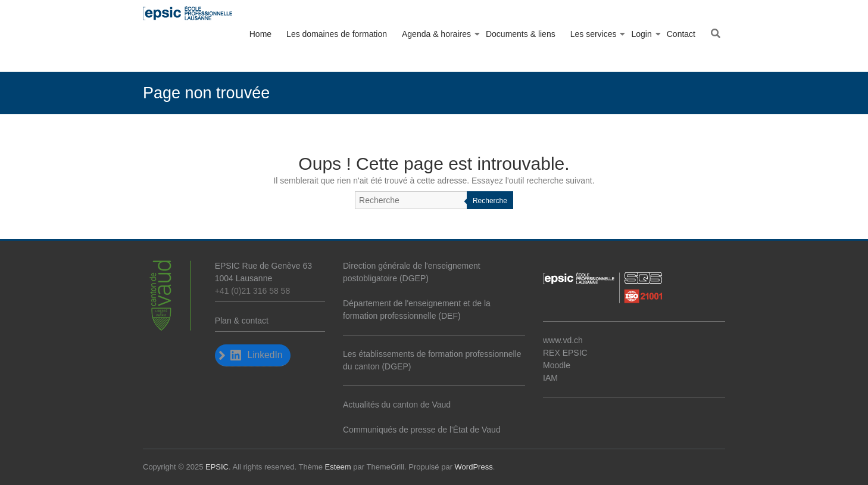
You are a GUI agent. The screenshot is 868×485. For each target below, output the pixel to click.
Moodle (557, 365)
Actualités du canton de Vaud (397, 405)
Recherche (490, 201)
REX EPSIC (565, 353)
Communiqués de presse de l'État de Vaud (422, 430)
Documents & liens (521, 34)
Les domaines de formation (337, 34)
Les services (594, 34)
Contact (681, 34)
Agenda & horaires (436, 34)
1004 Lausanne (244, 278)
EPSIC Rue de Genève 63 (263, 266)
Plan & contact (242, 321)
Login (641, 34)
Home (260, 34)
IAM (550, 378)
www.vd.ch (563, 340)
